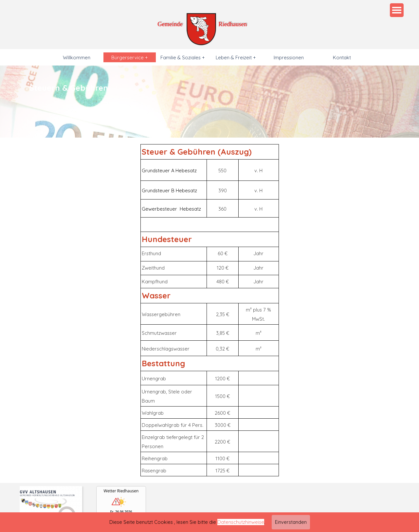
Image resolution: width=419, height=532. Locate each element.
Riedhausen (233, 24)
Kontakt (342, 57)
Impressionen (289, 57)
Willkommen (77, 57)
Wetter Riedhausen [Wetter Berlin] (121, 491)
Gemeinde (170, 24)
